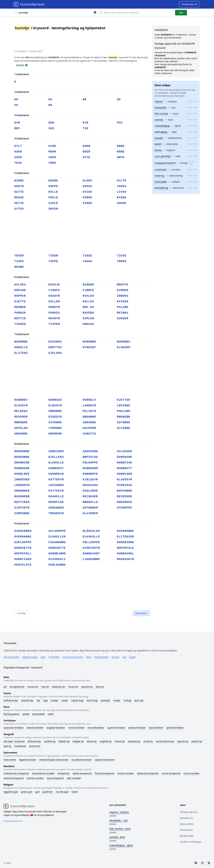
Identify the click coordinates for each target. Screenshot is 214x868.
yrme (52, 163)
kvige (87, 192)
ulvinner (90, 513)
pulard (123, 307)
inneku (123, 296)
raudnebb (22, 496)
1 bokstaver (22, 74)
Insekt (65, 700)
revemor (21, 417)
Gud (37, 792)
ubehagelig (161, 132)
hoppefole (125, 548)
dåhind (20, 290)
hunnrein (56, 474)
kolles (88, 302)
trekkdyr (56, 513)
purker (20, 313)
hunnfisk (124, 463)
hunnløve (22, 474)
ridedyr (55, 417)
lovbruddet (161, 182)
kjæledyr (90, 480)
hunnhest (56, 468)
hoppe (53, 186)
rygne (122, 198)
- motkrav (119, 812)
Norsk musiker (191, 773)
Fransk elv (33, 687)
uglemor (89, 428)
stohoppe (124, 508)
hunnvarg (124, 474)
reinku (123, 313)
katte (19, 192)
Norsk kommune (165, 741)
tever (19, 256)
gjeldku (55, 353)
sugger (123, 318)
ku (50, 99)
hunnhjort (91, 554)
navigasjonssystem (165, 163)
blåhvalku (91, 531)
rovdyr (54, 318)
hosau (87, 186)
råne (121, 152)
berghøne (22, 457)
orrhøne (55, 411)
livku (122, 192)
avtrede (159, 120)
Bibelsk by (64, 741)
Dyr (124, 657)
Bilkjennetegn (30, 657)
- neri (119, 820)
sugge (122, 203)
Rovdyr (117, 700)
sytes (19, 209)
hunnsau (55, 400)
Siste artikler (187, 824)
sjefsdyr (22, 508)
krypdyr (159, 138)
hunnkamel (125, 554)
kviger (123, 302)
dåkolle (21, 347)
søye (121, 157)
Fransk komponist (105, 773)
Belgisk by (78, 741)
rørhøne (21, 422)
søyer (53, 209)
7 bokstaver (22, 334)
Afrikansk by (34, 741)
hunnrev (21, 400)
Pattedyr (105, 700)
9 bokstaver (22, 523)
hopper (20, 296)
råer (86, 152)
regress (159, 101)
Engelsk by (106, 741)
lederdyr (22, 485)
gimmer (123, 290)
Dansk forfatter (35, 728)
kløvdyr (55, 406)
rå (85, 99)
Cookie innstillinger (191, 842)
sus (51, 128)
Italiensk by (134, 741)
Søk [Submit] (181, 13)
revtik (20, 318)
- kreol (120, 829)
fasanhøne (57, 542)
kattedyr (56, 480)
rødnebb (123, 417)
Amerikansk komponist (16, 773)
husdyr (54, 296)
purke (87, 198)
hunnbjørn (57, 554)
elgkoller (57, 537)
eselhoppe (23, 542)
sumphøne (22, 513)
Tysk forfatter (156, 728)
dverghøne (125, 531)
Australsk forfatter (14, 728)
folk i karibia (161, 114)
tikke (87, 256)
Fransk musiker (126, 773)
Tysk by (7, 746)
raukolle (56, 496)
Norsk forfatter (76, 728)
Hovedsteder (102, 657)
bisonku (55, 342)
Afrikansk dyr (11, 700)
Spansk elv (87, 687)
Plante (26, 714)
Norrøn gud (62, 792)
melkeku (21, 411)
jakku (122, 186)
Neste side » (141, 613)
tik (86, 128)
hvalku (88, 296)
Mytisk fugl (77, 700)
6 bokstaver (22, 277)
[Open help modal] (26, 65)
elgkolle (56, 463)
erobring (159, 176)
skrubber (56, 508)
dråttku (55, 347)
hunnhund (90, 468)
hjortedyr (91, 548)
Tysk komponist (55, 778)
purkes (54, 313)
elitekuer (125, 537)
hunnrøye (90, 474)
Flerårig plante (11, 714)
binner (88, 285)
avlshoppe (57, 531)
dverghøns (23, 537)
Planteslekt (39, 714)
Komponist (64, 773)
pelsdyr (89, 411)
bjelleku (56, 457)
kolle (53, 192)
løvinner (56, 485)
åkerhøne (22, 451)
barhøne (21, 342)
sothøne (123, 422)
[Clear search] (95, 13)
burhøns (123, 342)
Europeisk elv (17, 687)
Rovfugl (127, 700)
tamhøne (55, 428)
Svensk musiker (35, 778)
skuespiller (161, 108)
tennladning (161, 188)
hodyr (19, 186)
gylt (18, 146)
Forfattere (54, 657)
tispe (19, 261)
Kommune (35, 746)
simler (88, 318)
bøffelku (90, 457)
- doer (117, 837)
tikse (122, 256)
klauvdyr (124, 480)
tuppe (53, 261)
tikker (20, 324)
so (119, 99)
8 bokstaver (22, 444)
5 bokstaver (22, 173)
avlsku (20, 285)
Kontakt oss (187, 818)
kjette (20, 302)
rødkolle (90, 502)
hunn (86, 146)
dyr (17, 123)
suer (52, 157)
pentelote (23, 565)
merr (52, 152)
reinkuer (90, 496)
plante (158, 150)
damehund (124, 457)
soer (18, 157)
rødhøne (89, 417)
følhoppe (90, 463)
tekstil (158, 144)
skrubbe (89, 422)
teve (18, 163)
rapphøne (124, 491)
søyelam (21, 428)
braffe (123, 285)
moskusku (90, 485)
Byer (43, 657)
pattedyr (56, 491)
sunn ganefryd (163, 156)
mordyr (54, 307)
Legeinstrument (28, 760)
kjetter (123, 400)
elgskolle (91, 537)
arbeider (56, 451)
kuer (18, 152)
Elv (5, 687)
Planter (115, 657)
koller (54, 302)
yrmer (122, 261)
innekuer (22, 480)
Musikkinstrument (82, 760)
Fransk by (120, 741)
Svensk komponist (14, 778)
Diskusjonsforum (13, 821)
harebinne (125, 542)
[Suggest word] (189, 4)
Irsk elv (45, 687)
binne (19, 181)
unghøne (21, 434)
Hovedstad (20, 746)
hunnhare (22, 468)
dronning (22, 463)
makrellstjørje (162, 126)
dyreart (89, 347)
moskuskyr (125, 559)
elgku (87, 181)
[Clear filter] (136, 13)
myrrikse (124, 485)
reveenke (124, 496)
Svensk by (197, 741)
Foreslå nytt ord (189, 812)
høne (121, 146)
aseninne (90, 451)
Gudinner (48, 792)
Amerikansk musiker (43, 773)
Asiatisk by (50, 741)
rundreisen (161, 170)
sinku (87, 203)
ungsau (88, 324)
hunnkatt (124, 468)
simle (53, 203)
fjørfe (88, 290)
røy (17, 128)
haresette (23, 548)
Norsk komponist (171, 773)
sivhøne (55, 422)
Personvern (186, 830)
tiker (53, 256)
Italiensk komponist (148, 773)
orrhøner (22, 491)
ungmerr (55, 434)
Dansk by (92, 741)
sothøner (90, 508)
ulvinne (123, 428)
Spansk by (183, 741)
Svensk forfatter (137, 728)
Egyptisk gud (11, 792)
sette (19, 203)
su (16, 105)
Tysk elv (100, 687)
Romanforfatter (96, 728)
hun (51, 123)
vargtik (89, 434)
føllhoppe (91, 542)
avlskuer (124, 451)
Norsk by (148, 741)
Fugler (133, 657)
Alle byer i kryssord (14, 741)
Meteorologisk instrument (54, 760)
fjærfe (54, 290)
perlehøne (57, 565)
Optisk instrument (105, 760)
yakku (87, 261)
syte (86, 157)
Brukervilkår (187, 836)
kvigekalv (57, 559)
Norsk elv (73, 687)
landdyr (89, 406)
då (16, 99)
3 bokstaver (22, 115)
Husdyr (55, 700)
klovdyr (21, 406)
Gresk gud (27, 792)
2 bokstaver (22, 92)
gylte (122, 181)
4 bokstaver (22, 138)
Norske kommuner (73, 657)
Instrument (10, 760)
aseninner (23, 531)
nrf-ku (88, 307)
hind (52, 146)
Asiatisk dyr (27, 700)
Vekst (51, 714)
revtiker (22, 502)
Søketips (20, 65)
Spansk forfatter (116, 728)
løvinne (123, 406)
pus (120, 123)
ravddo (88, 313)
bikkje (54, 285)
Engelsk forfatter (56, 728)
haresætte (57, 548)
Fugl (45, 700)
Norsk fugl (92, 700)
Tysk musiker (74, 778)
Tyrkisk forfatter (175, 728)
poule (53, 198)
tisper (54, 324)
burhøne (89, 342)
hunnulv (89, 400)
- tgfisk (121, 845)
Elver (89, 657)
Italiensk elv (59, 687)
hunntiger (23, 559)
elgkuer (123, 347)
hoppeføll (23, 554)
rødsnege (124, 502)
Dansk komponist (82, 773)
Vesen (75, 792)
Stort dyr (139, 700)
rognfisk (56, 502)
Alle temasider (11, 657)
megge (19, 198)
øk (50, 105)
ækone (19, 267)
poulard (123, 411)
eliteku (21, 353)
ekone (53, 181)
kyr (86, 123)
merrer (20, 307)
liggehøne (91, 559)
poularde (90, 491)
